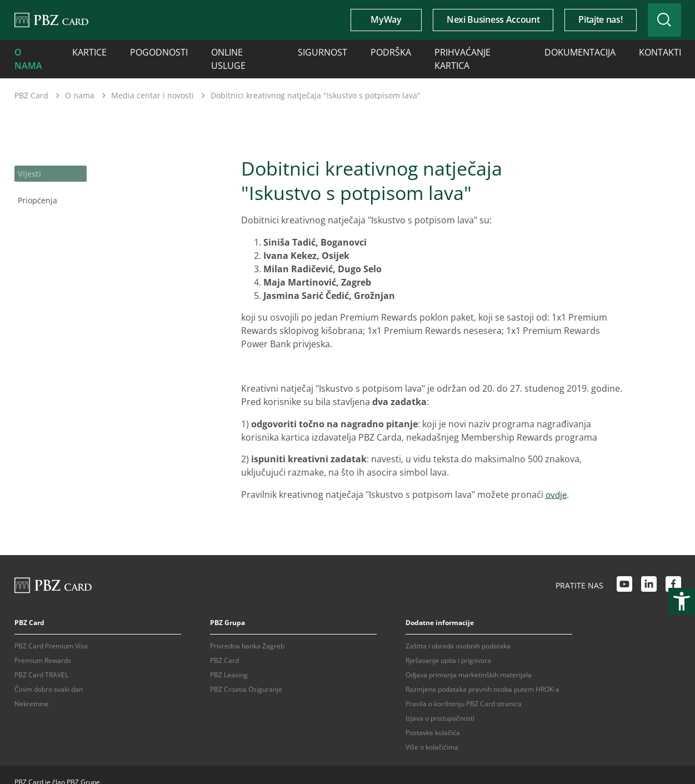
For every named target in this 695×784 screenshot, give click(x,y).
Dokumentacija (502, 51)
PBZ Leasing (229, 660)
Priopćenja (37, 181)
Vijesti (28, 157)
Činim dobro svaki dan (49, 674)
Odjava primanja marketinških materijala (469, 660)
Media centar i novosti (152, 80)
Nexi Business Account (474, 19)
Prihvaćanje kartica (414, 51)
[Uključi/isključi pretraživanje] (655, 20)
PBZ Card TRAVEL (41, 660)
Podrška (338, 51)
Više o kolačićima (432, 732)
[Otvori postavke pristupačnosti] (682, 601)
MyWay (367, 19)
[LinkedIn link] (649, 571)
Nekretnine (32, 689)
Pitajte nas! (581, 19)
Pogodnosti (139, 51)
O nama (29, 51)
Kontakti (571, 51)
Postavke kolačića (433, 718)
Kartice (80, 51)
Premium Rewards (43, 645)
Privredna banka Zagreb (247, 631)
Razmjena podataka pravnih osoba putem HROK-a (482, 674)
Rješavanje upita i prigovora (448, 645)
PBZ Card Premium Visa (51, 631)
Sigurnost (280, 51)
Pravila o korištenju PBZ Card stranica (464, 689)
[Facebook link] (673, 571)
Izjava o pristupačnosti (440, 703)
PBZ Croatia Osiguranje (246, 674)
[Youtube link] (624, 571)
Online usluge (211, 51)
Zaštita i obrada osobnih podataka (458, 631)
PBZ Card (31, 80)
